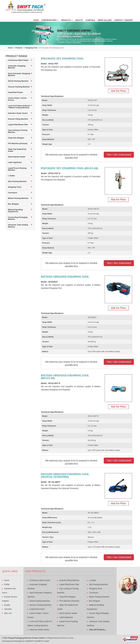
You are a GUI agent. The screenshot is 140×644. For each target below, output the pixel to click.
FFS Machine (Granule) (18, 143)
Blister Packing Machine (18, 198)
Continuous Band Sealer (18, 60)
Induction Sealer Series (18, 113)
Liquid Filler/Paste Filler (18, 125)
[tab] (20, 60)
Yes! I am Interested (119, 155)
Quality (79, 20)
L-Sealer (11, 176)
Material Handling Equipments (15, 211)
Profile (7, 584)
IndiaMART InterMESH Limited (37, 641)
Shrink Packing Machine (18, 81)
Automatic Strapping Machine (17, 67)
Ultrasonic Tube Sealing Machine (18, 226)
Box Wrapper (13, 204)
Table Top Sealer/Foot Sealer (17, 150)
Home (36, 20)
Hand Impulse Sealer (17, 157)
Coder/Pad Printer (16, 92)
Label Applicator (15, 162)
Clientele (90, 20)
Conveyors (13, 193)
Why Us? (8, 613)
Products (67, 20)
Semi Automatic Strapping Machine (19, 74)
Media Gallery (105, 20)
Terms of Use (68, 638)
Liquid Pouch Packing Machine (17, 169)
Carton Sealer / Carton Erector (17, 99)
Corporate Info (50, 20)
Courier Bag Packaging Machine (18, 218)
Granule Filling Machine (18, 119)
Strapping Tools (31, 48)
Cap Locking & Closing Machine (18, 131)
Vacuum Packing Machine (19, 87)
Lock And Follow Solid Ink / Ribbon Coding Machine (19, 107)
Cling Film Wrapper (16, 138)
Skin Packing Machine (17, 181)
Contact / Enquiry (124, 20)
